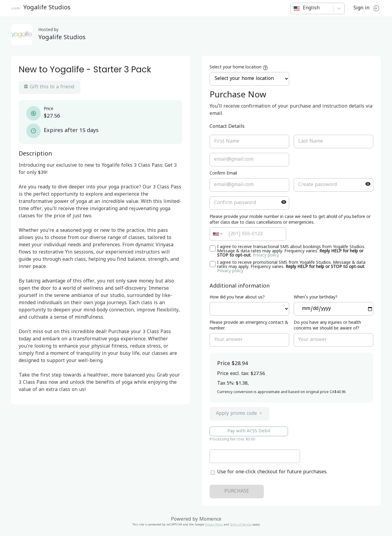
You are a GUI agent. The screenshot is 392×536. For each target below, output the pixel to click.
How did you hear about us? (237, 298)
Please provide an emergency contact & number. (249, 326)
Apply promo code (240, 414)
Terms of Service (241, 525)
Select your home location (236, 68)
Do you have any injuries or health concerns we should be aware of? (327, 326)
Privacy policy (266, 256)
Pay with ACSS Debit (249, 431)
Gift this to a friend (50, 87)
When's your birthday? (315, 298)
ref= (249, 309)
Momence (210, 520)
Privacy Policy (214, 525)
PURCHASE (237, 492)
